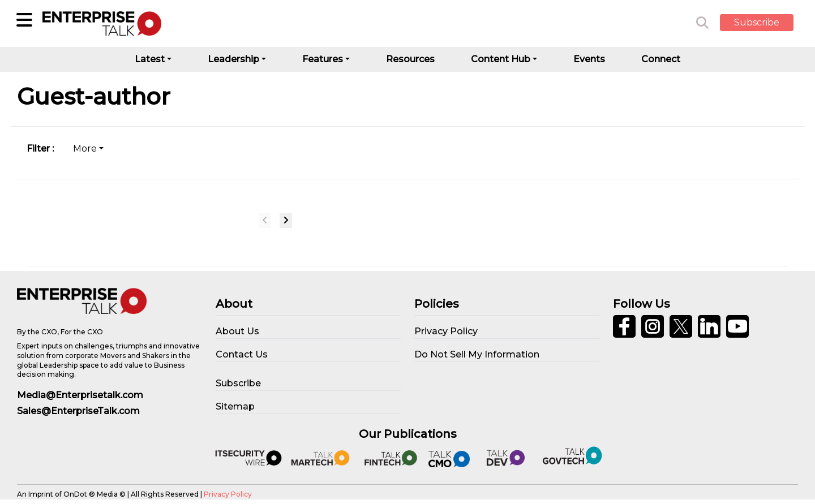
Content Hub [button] (501, 59)
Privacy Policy (228, 494)
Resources (410, 59)
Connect (661, 59)
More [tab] (85, 148)
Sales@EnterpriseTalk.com (78, 411)
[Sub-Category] (24, 20)
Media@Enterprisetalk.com (80, 395)
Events (589, 59)
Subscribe (757, 22)
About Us (237, 331)
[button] (765, 23)
